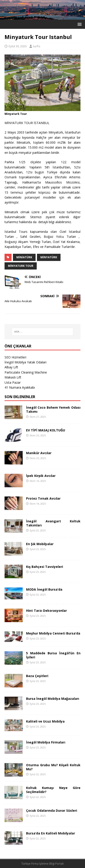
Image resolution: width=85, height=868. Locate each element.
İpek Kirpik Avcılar (41, 476)
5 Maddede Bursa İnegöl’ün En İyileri (53, 655)
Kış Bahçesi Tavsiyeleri (45, 567)
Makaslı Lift (13, 377)
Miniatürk (24, 257)
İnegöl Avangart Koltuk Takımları (53, 523)
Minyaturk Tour (21, 266)
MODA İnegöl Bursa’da (44, 589)
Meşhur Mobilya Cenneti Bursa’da (53, 633)
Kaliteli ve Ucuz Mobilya (45, 721)
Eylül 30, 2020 (18, 46)
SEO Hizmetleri (15, 357)
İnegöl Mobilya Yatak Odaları (25, 362)
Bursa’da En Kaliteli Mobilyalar (51, 833)
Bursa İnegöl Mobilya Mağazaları (53, 699)
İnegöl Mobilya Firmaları (46, 742)
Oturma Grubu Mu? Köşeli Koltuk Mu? (53, 767)
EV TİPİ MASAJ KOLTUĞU (46, 430)
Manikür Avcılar (39, 453)
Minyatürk (49, 257)
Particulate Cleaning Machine (26, 372)
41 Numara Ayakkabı (20, 387)
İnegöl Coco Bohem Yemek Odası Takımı (53, 409)
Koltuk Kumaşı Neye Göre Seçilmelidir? (53, 790)
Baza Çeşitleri (37, 676)
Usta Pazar (13, 382)
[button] (79, 24)
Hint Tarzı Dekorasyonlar (46, 611)
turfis (37, 46)
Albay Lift (11, 367)
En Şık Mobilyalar (40, 544)
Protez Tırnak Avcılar (43, 498)
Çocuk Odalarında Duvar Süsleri (52, 810)
